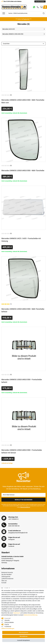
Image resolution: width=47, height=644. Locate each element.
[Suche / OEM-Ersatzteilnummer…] (24, 13)
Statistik (7, 620)
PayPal (7, 624)
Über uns (4, 581)
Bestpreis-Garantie (7, 572)
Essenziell (7, 618)
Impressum (17, 613)
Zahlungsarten (6, 577)
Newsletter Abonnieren (24, 500)
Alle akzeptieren (23, 632)
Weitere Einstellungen (8, 628)
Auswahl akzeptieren (23, 640)
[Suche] (44, 13)
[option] (23, 19)
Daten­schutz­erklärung (31, 615)
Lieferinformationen (7, 579)
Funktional (8, 626)
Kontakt (4, 583)
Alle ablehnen (24, 636)
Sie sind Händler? (40, 1)
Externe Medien (9, 622)
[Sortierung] (23, 44)
